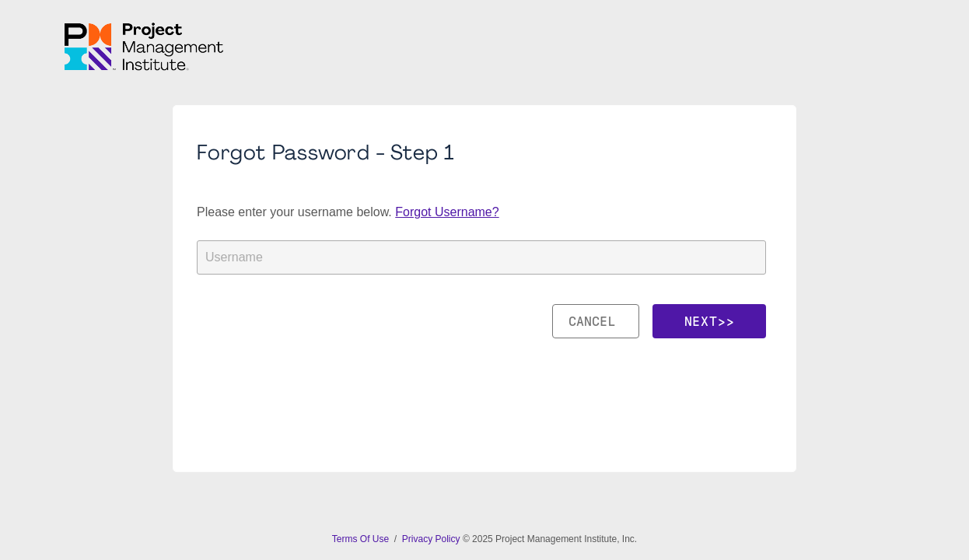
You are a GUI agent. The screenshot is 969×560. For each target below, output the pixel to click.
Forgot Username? (447, 212)
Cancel (596, 321)
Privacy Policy (431, 539)
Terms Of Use (362, 539)
